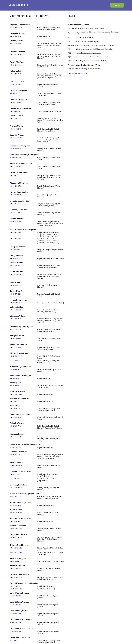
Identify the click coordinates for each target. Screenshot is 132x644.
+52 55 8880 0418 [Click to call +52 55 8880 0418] (16, 361)
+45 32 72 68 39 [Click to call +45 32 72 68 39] (15, 149)
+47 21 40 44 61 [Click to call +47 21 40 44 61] (15, 385)
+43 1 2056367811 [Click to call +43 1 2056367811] (16, 43)
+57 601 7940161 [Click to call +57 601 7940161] (16, 102)
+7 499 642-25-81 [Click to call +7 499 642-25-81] (16, 465)
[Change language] (78, 16)
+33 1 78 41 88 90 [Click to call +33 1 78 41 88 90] (16, 195)
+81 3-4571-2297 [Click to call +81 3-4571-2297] (16, 294)
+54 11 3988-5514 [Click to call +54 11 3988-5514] (16, 28)
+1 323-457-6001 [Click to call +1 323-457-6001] (16, 622)
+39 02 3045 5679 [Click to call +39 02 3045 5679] (16, 285)
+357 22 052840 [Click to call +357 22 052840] (15, 129)
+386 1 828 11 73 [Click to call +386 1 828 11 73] (16, 497)
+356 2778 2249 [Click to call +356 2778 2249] (15, 347)
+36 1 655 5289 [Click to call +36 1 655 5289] (15, 250)
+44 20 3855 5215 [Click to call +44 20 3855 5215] (16, 586)
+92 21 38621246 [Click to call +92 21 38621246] (16, 394)
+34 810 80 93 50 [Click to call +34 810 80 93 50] (16, 512)
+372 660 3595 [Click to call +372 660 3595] (15, 175)
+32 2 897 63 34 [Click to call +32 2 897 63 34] (15, 54)
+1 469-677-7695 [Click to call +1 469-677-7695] (16, 614)
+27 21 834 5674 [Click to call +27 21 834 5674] (16, 505)
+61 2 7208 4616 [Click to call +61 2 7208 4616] (16, 36)
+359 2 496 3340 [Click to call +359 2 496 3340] (16, 74)
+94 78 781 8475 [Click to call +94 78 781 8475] (16, 521)
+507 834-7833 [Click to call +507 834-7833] (15, 401)
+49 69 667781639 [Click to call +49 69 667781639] (16, 213)
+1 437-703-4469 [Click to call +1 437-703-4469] (16, 85)
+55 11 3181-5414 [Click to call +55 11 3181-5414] (16, 65)
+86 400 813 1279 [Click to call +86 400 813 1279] (16, 93)
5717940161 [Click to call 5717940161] (14, 640)
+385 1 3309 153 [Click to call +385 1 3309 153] (16, 118)
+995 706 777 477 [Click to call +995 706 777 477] (16, 204)
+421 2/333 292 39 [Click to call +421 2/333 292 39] (16, 488)
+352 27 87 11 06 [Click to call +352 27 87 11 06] (16, 329)
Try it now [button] (117, 5)
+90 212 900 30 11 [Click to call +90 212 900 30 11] (16, 568)
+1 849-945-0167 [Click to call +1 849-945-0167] (16, 158)
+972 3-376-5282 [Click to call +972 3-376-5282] (16, 274)
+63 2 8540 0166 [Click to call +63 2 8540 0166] (16, 417)
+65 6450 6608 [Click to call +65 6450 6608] (15, 479)
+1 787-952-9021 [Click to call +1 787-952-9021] (16, 448)
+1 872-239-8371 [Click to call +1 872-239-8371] (16, 605)
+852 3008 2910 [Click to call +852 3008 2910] (15, 232)
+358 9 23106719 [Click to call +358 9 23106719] (16, 186)
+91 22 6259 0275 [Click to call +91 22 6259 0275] (16, 259)
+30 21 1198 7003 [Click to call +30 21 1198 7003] (16, 222)
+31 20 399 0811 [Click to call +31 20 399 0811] (15, 370)
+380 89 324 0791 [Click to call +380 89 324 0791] (16, 577)
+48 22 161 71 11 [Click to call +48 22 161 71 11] (16, 426)
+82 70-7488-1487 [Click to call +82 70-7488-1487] (16, 303)
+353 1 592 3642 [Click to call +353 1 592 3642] (16, 265)
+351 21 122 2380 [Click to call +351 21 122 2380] (16, 437)
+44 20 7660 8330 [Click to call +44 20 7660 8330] (16, 589)
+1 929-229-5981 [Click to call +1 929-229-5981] (16, 631)
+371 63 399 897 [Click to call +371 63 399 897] (16, 310)
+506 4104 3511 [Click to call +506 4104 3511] (15, 111)
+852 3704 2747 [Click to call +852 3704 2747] (15, 239)
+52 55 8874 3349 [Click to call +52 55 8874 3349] (16, 356)
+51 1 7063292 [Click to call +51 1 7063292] (15, 408)
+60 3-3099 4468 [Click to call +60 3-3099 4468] (16, 338)
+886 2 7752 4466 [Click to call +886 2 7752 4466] (16, 553)
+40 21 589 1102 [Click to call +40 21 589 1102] (15, 455)
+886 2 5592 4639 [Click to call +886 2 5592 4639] (16, 548)
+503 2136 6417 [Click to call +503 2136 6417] (15, 166)
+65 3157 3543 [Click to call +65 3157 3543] (15, 474)
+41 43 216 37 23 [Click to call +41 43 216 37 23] (16, 537)
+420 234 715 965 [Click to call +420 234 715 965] (16, 138)
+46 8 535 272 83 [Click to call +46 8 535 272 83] (16, 528)
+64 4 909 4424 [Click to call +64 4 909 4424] (15, 378)
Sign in (87, 69)
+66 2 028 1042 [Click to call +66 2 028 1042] (15, 561)
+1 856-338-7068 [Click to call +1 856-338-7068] (16, 596)
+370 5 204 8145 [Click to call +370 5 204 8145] (16, 319)
